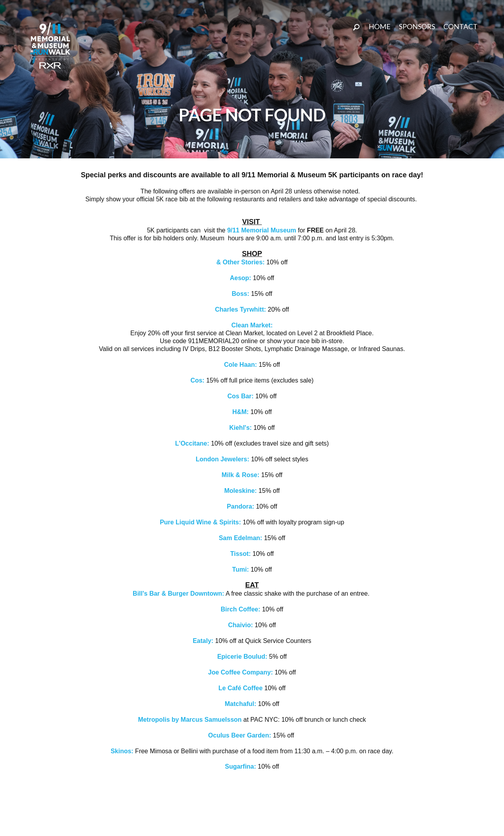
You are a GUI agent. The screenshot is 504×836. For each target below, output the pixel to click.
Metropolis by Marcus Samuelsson (190, 720)
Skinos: (122, 751)
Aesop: (242, 278)
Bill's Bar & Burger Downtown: (178, 594)
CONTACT (460, 26)
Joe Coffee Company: (241, 672)
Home (380, 26)
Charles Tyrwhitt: (241, 309)
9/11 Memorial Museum (262, 230)
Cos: (198, 380)
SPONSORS (417, 26)
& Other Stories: (240, 262)
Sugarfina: (240, 766)
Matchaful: (241, 704)
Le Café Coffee (241, 688)
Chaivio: (240, 625)
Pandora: (241, 506)
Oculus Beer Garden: (241, 735)
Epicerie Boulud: (242, 657)
